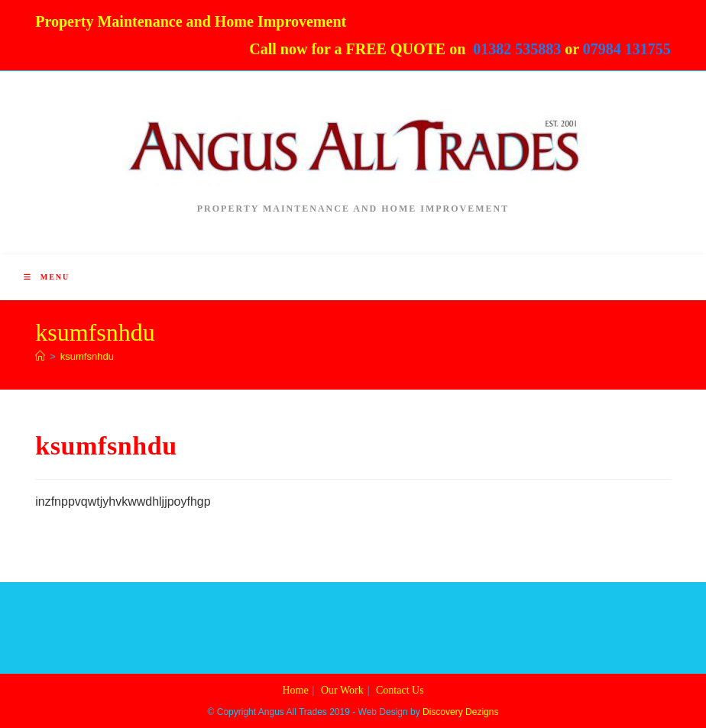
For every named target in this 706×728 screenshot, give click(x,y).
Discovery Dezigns (460, 712)
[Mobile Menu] (47, 277)
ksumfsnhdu (87, 356)
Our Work (342, 690)
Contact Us (400, 690)
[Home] (40, 356)
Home (295, 690)
